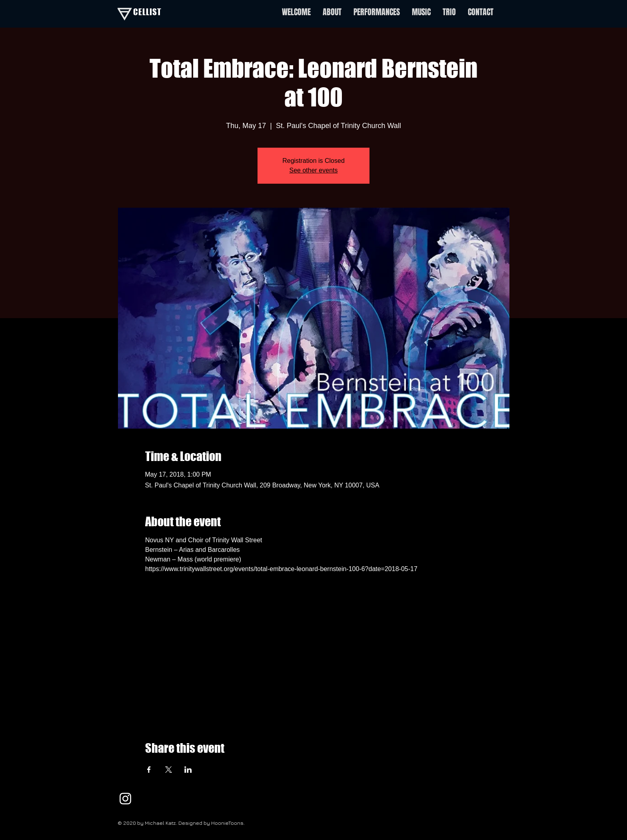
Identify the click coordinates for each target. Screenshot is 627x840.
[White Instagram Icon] (125, 799)
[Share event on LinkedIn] (188, 770)
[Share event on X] (169, 770)
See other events (314, 170)
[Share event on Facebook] (149, 770)
